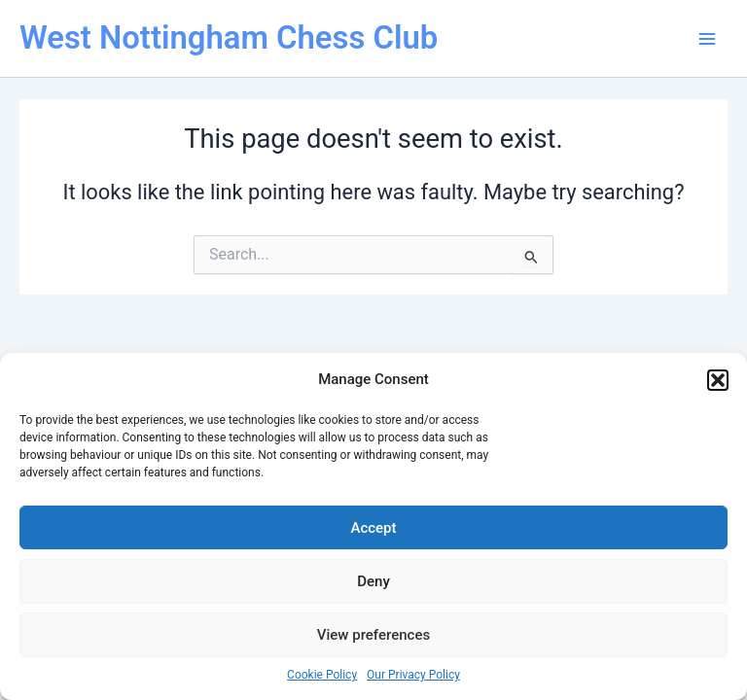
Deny (373, 581)
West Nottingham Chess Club (229, 38)
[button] (718, 380)
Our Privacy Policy (413, 675)
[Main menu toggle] (707, 39)
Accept (373, 528)
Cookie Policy (322, 675)
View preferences (373, 635)
